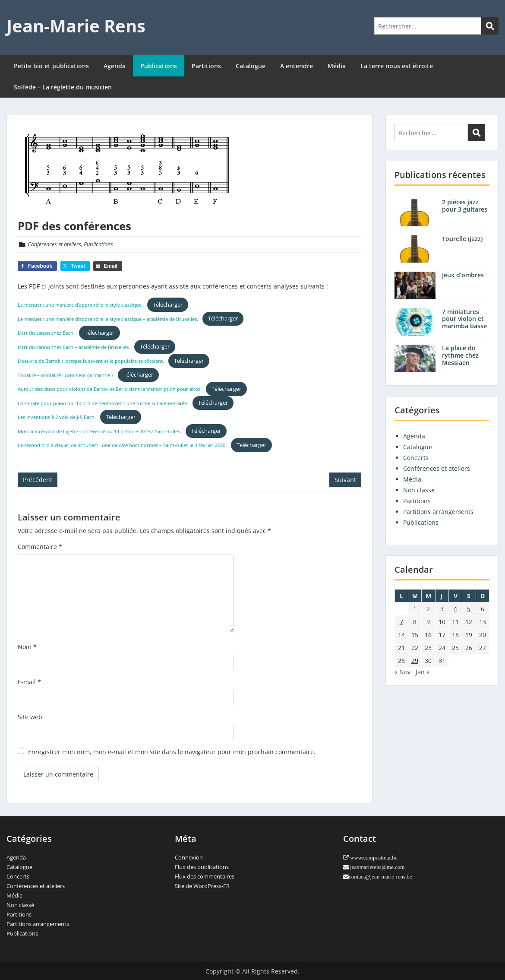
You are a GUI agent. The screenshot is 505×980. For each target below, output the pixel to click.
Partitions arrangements (438, 512)
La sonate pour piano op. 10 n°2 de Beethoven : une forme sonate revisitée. (103, 403)
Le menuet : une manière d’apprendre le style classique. (80, 305)
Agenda (115, 66)
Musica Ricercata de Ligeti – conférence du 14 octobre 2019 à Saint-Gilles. (99, 431)
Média (337, 66)
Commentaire (40, 547)
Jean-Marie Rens (76, 26)
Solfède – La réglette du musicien (63, 87)
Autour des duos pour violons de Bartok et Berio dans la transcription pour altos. (110, 389)
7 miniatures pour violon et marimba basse (464, 319)
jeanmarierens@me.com (377, 867)
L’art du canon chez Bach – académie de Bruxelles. (74, 347)
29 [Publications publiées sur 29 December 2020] (415, 661)
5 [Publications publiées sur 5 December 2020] (469, 609)
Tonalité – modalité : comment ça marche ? (66, 375)
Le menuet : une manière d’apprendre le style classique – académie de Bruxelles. (108, 319)
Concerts (416, 458)
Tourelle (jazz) (462, 239)
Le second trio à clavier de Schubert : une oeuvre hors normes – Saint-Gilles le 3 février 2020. (122, 445)
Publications (159, 66)
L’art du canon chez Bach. (46, 333)
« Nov (402, 672)
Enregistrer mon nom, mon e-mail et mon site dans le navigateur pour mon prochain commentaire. (172, 752)
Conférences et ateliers (54, 244)
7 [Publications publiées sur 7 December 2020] (401, 622)
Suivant (345, 480)
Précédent (38, 480)
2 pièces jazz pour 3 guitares (465, 206)
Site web (30, 717)
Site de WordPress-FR (202, 886)
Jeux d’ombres (463, 275)
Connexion (189, 857)
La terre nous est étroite (397, 66)
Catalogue (251, 66)
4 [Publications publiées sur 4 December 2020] (455, 609)
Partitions (206, 66)
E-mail (29, 682)
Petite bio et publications (51, 66)
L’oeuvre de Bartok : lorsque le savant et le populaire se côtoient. (91, 361)
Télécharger (168, 304)
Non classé (419, 490)
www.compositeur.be (373, 858)
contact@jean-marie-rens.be (380, 877)
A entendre (297, 66)
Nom (27, 647)
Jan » (423, 672)
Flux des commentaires (205, 876)
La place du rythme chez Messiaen (460, 355)
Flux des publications (202, 867)
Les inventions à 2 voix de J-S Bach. (57, 417)
